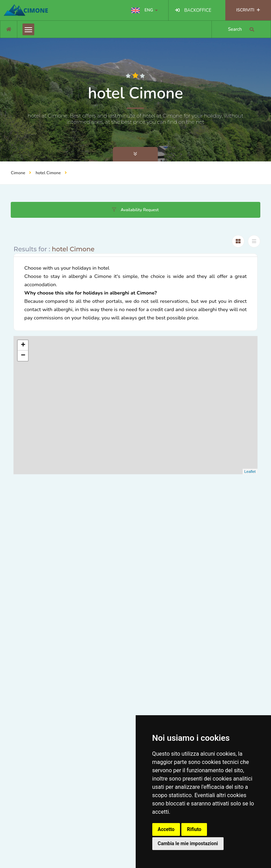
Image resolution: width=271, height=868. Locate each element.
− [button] (23, 356)
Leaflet (250, 472)
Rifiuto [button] (194, 829)
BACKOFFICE (198, 10)
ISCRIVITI (248, 10)
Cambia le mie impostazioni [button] (188, 843)
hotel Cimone (48, 173)
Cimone (18, 173)
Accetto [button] (166, 829)
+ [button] (23, 345)
